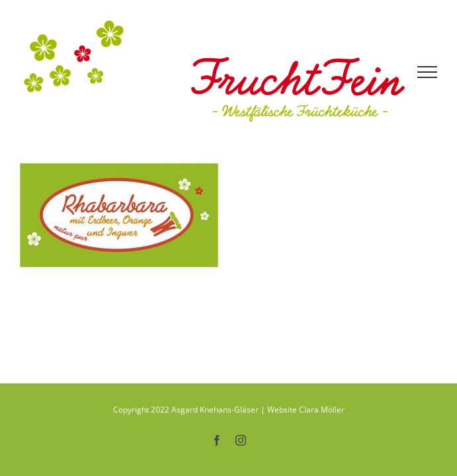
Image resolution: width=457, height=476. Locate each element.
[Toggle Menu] (428, 72)
